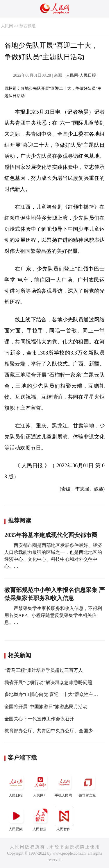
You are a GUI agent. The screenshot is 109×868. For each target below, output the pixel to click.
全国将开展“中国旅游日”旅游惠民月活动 (46, 707)
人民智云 (40, 818)
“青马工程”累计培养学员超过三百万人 (44, 670)
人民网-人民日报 (81, 75)
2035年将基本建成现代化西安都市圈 (51, 535)
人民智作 (64, 818)
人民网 (7, 26)
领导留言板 (88, 785)
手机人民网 (64, 785)
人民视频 (16, 818)
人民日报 (16, 785)
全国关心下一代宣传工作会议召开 (39, 719)
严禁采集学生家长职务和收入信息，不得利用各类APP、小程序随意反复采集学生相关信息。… (53, 615)
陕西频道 (28, 26)
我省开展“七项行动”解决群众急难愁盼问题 (48, 682)
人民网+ (40, 785)
